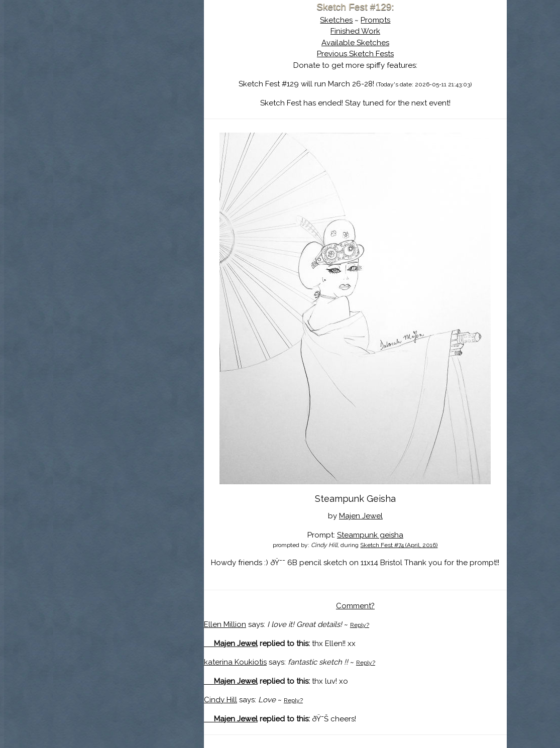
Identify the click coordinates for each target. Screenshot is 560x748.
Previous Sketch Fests (355, 54)
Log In (104, 118)
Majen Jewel (361, 516)
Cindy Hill (220, 700)
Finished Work (355, 31)
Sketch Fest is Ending (129, 57)
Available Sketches (355, 43)
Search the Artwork (129, 102)
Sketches (336, 20)
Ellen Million (225, 624)
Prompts (375, 20)
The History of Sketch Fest (129, 87)
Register (149, 118)
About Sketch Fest (129, 72)
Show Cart (113, 131)
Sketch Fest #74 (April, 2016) (399, 545)
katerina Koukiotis (235, 662)
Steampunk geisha (370, 535)
